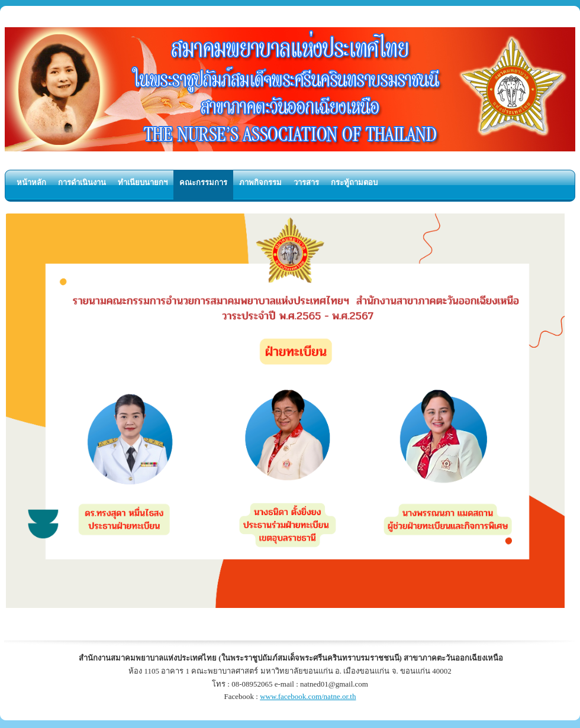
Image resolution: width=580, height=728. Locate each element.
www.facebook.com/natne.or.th (308, 696)
